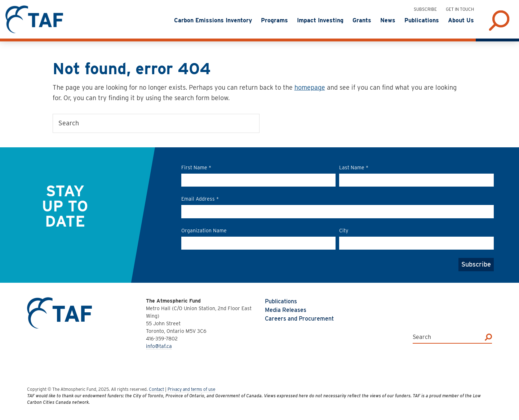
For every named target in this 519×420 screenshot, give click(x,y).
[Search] (488, 337)
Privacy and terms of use (191, 389)
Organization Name (204, 231)
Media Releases (286, 310)
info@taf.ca (159, 346)
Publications (281, 301)
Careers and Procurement (299, 319)
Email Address (200, 199)
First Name (196, 167)
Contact (156, 389)
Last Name (354, 167)
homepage (310, 87)
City (344, 231)
